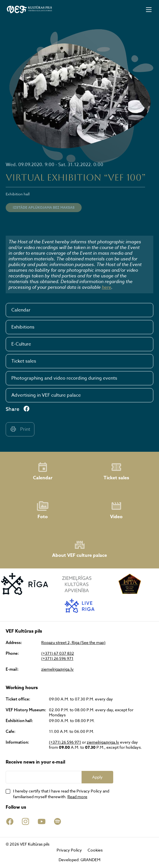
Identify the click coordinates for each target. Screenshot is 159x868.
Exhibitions (23, 327)
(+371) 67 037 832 (58, 653)
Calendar (21, 310)
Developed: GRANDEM (79, 860)
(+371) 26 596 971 (57, 658)
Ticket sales (24, 361)
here (107, 287)
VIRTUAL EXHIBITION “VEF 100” (76, 177)
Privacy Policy (69, 850)
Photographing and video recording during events (64, 378)
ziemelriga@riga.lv (57, 669)
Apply (97, 777)
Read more (77, 797)
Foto (43, 510)
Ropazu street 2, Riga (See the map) (73, 643)
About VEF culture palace (79, 549)
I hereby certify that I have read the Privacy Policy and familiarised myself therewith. (61, 794)
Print (20, 429)
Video (116, 510)
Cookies (95, 850)
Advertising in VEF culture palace (46, 395)
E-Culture (21, 344)
